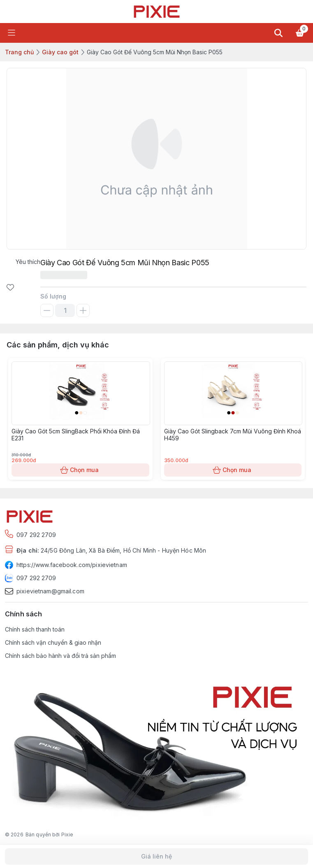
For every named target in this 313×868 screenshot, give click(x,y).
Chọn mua (80, 470)
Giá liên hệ (156, 856)
